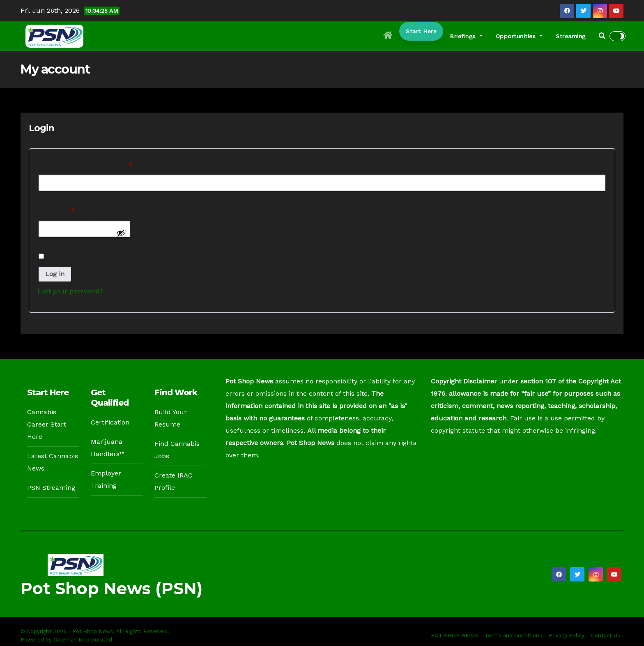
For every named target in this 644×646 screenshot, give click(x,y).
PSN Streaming (51, 488)
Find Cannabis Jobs (177, 450)
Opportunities (519, 36)
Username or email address (100, 163)
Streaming (571, 36)
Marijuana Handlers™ (108, 448)
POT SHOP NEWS (454, 636)
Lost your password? (70, 291)
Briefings (466, 36)
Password (71, 209)
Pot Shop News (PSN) (112, 588)
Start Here (421, 31)
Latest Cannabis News (53, 462)
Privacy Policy (567, 636)
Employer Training (106, 479)
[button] (602, 36)
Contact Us (606, 636)
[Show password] (121, 233)
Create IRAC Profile (174, 481)
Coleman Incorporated (83, 640)
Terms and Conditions (513, 636)
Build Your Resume (171, 418)
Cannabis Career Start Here (47, 424)
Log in (55, 274)
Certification (110, 422)
